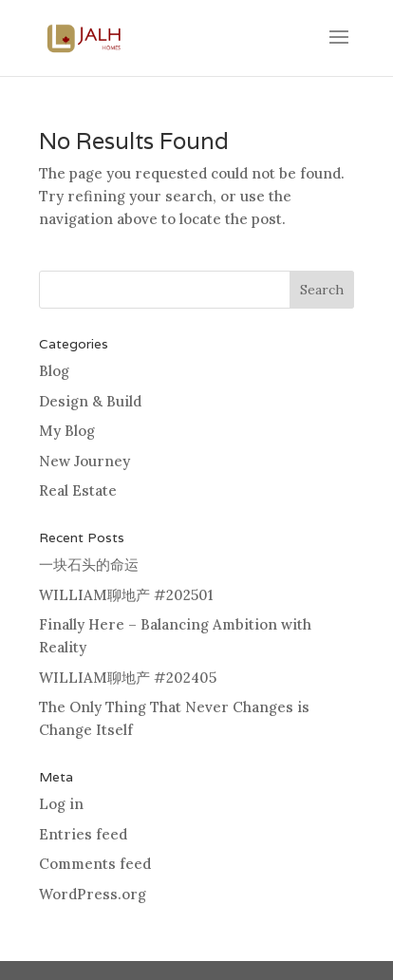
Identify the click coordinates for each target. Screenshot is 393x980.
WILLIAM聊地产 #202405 (128, 678)
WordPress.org (93, 894)
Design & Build (90, 401)
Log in (61, 804)
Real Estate (78, 490)
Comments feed (95, 864)
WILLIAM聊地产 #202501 (126, 595)
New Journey (84, 461)
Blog (54, 371)
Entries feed (83, 834)
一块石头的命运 (89, 565)
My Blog (67, 431)
